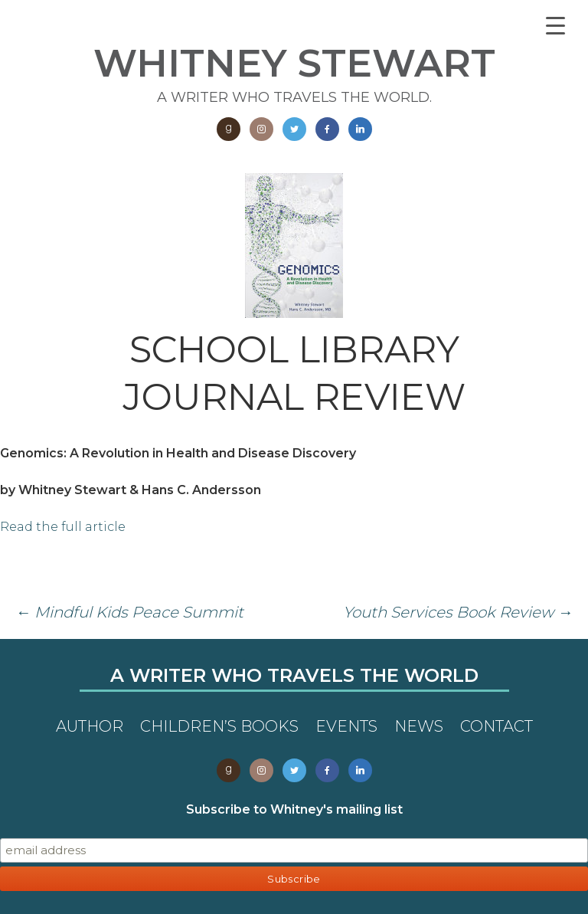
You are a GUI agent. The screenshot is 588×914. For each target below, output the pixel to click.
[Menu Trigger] (555, 25)
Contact (497, 726)
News (419, 726)
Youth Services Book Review (458, 612)
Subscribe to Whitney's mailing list (294, 809)
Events (346, 726)
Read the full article (63, 527)
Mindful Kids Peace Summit (129, 612)
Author (90, 726)
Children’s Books (219, 726)
